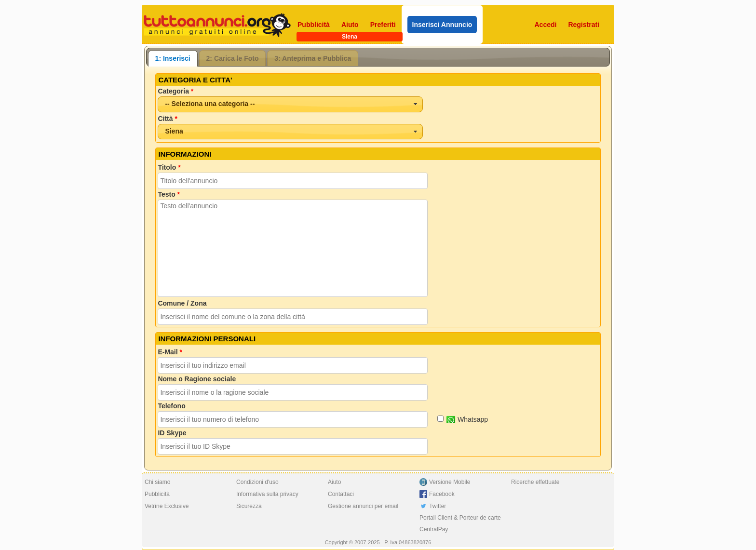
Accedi (546, 25)
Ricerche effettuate (535, 482)
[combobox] (290, 104)
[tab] (173, 58)
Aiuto (350, 25)
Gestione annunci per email (363, 506)
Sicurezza (249, 506)
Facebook (442, 494)
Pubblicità (314, 25)
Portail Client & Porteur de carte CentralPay (460, 523)
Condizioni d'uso (257, 482)
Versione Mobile (450, 482)
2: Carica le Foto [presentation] (233, 58)
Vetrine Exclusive (167, 506)
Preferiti (383, 25)
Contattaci (341, 494)
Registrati (584, 25)
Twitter (438, 506)
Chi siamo (157, 482)
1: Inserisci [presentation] (173, 58)
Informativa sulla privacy (267, 494)
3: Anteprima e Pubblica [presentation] (313, 58)
